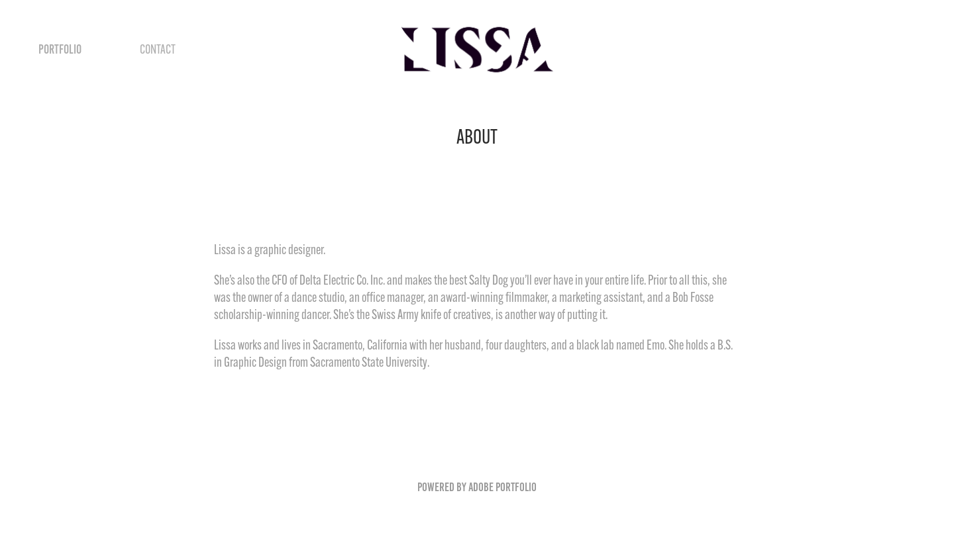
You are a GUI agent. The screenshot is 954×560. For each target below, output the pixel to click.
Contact (158, 49)
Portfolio (60, 49)
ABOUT (110, 49)
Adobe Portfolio (503, 487)
